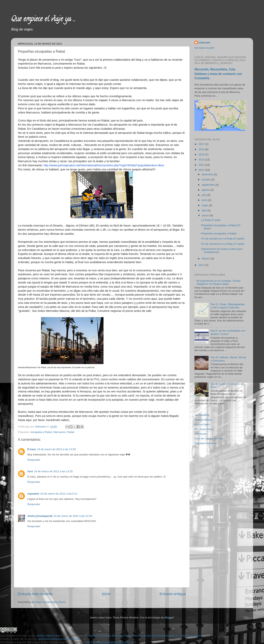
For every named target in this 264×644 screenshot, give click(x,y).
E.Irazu (32, 449)
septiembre (209, 185)
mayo (205, 205)
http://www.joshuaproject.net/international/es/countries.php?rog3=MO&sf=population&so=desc (104, 165)
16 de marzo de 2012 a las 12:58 (56, 449)
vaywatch (33, 494)
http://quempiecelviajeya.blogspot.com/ (111, 642)
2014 (202, 160)
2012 (202, 170)
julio (204, 195)
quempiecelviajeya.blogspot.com (59, 639)
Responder (34, 460)
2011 (202, 265)
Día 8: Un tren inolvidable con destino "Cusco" (228, 332)
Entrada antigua (173, 594)
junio (205, 200)
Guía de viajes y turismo (209, 438)
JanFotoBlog (202, 415)
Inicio (106, 594)
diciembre (208, 174)
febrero (206, 259)
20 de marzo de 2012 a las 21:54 (73, 516)
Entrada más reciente (35, 594)
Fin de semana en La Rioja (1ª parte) (223, 244)
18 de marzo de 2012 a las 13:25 (53, 471)
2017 (202, 144)
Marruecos (60, 432)
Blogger (169, 617)
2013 (202, 165)
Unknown (41, 427)
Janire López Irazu (48, 635)
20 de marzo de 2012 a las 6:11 (59, 494)
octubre (206, 179)
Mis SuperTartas (204, 429)
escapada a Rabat (41, 432)
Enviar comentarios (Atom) (50, 602)
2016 (202, 149)
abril (205, 210)
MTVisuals (201, 434)
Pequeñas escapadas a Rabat (219, 233)
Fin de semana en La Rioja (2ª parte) (223, 239)
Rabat (71, 432)
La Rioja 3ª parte (211, 220)
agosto (206, 190)
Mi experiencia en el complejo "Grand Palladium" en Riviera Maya (218, 282)
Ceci (30, 471)
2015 (202, 154)
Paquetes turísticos (206, 443)
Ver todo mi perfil (204, 48)
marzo (206, 215)
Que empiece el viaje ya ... (43, 20)
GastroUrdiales (203, 420)
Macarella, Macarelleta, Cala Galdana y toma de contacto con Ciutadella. (218, 74)
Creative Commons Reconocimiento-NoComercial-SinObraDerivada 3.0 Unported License (145, 635)
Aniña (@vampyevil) (40, 516)
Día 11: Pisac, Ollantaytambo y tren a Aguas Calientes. (228, 306)
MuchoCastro (202, 424)
